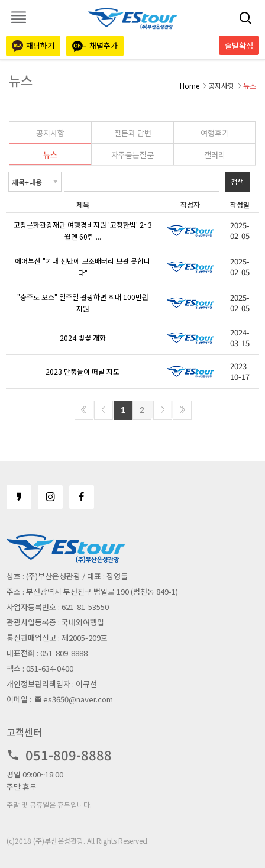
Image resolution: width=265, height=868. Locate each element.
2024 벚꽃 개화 (83, 338)
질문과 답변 (133, 133)
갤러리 (215, 155)
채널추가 (95, 46)
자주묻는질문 (132, 155)
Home (190, 85)
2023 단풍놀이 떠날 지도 (83, 371)
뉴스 (50, 155)
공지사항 (50, 133)
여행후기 (215, 133)
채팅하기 (33, 46)
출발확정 (239, 45)
